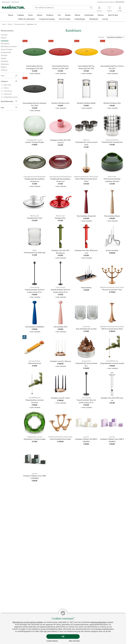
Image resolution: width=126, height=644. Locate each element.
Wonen (10, 24)
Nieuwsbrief (15, 2)
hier (45, 631)
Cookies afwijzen (52, 641)
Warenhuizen (6, 2)
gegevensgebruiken (99, 622)
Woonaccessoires (20, 24)
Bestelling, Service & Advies (111, 2)
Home (4, 24)
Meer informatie (74, 641)
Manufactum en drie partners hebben (28, 622)
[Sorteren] (115, 37)
